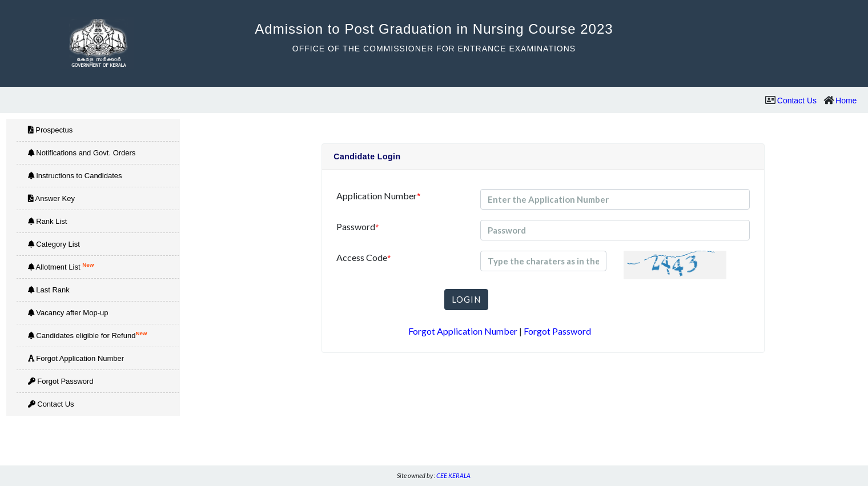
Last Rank (49, 290)
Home (846, 101)
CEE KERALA (453, 475)
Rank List (48, 221)
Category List (54, 244)
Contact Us (797, 101)
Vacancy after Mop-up (68, 313)
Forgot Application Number (76, 358)
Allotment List (61, 266)
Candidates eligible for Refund (88, 335)
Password (357, 227)
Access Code (363, 258)
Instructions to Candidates (75, 176)
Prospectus (51, 130)
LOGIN (466, 299)
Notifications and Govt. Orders (82, 153)
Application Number (378, 196)
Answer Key (51, 198)
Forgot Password (61, 381)
